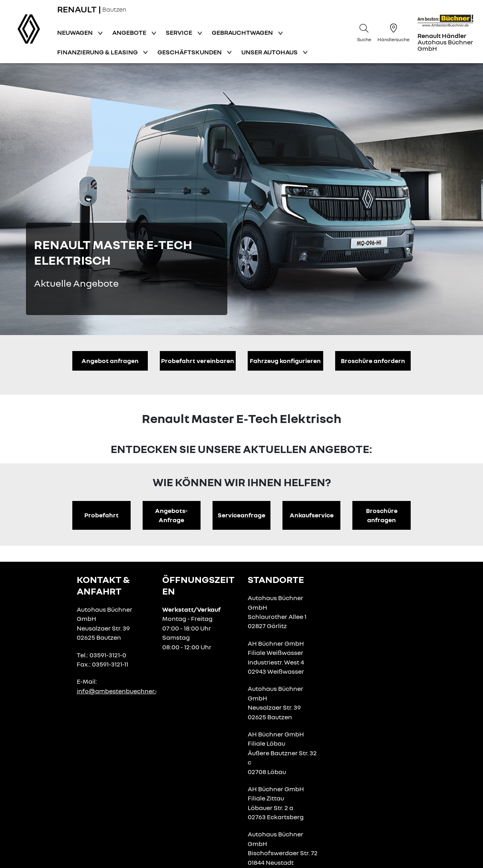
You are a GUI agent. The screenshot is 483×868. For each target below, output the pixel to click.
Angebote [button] (130, 32)
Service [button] (180, 32)
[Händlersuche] (394, 32)
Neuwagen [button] (76, 32)
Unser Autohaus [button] (270, 52)
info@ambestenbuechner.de (120, 691)
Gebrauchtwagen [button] (243, 32)
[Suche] (364, 32)
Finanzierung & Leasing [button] (98, 52)
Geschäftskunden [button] (190, 52)
